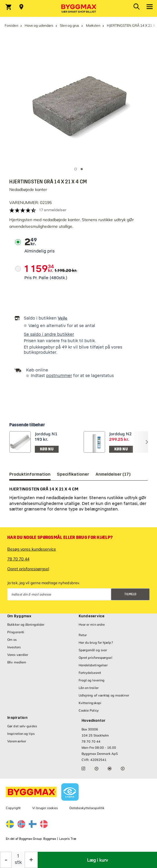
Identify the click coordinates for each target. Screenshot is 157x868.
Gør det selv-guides (22, 726)
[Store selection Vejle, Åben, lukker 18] (21, 7)
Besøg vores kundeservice (32, 549)
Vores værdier (18, 655)
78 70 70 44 (18, 559)
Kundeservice (92, 616)
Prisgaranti (16, 632)
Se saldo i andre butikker (49, 334)
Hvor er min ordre (92, 625)
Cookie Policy (89, 710)
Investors (14, 647)
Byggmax (50, 839)
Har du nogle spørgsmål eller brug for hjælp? (60, 537)
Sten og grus (70, 25)
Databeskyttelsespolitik (87, 808)
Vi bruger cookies (45, 808)
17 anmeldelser (53, 210)
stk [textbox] (18, 862)
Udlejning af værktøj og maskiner (104, 695)
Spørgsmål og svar (93, 650)
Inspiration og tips (21, 734)
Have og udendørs (39, 25)
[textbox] (31, 242)
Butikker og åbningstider (26, 625)
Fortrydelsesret (90, 673)
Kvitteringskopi (90, 703)
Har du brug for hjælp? (96, 643)
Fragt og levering (92, 680)
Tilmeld (130, 594)
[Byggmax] (79, 8)
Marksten (93, 25)
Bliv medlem (17, 662)
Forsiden (11, 25)
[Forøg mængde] (31, 860)
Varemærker (17, 741)
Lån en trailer (89, 688)
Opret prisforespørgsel (28, 569)
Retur (83, 635)
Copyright (13, 808)
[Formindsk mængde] (6, 860)
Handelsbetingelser (93, 665)
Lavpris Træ (68, 839)
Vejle (63, 318)
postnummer (59, 376)
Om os (12, 640)
